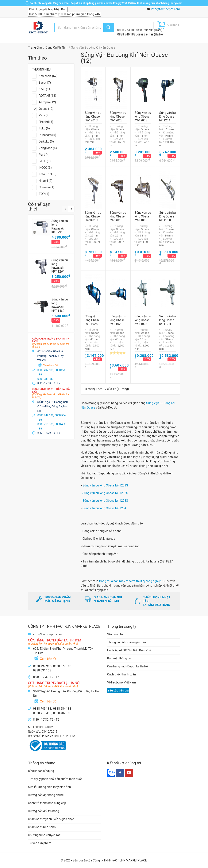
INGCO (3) (45, 168)
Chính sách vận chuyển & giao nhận (51, 819)
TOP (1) (44, 194)
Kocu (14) (45, 89)
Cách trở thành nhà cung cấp (47, 803)
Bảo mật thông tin (119, 658)
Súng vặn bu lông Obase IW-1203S (105, 501)
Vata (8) (44, 115)
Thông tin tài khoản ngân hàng (127, 642)
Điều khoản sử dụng (41, 771)
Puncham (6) (47, 135)
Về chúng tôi (115, 634)
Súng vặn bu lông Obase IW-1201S (105, 485)
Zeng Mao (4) (48, 148)
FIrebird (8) (46, 122)
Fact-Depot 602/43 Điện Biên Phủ (129, 650)
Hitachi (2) (46, 181)
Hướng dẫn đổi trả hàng (44, 811)
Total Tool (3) (48, 174)
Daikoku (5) (46, 141)
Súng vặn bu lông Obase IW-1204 (104, 508)
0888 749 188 (127, 34)
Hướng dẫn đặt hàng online (46, 795)
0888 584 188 (146, 35)
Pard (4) (44, 155)
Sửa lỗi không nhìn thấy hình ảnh (49, 787)
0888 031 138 (146, 30)
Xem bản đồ (51, 365)
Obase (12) (46, 109)
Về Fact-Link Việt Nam (122, 682)
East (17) (45, 83)
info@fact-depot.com (165, 9)
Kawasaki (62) (48, 76)
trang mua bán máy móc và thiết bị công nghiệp (130, 581)
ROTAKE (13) (47, 96)
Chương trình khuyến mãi (45, 835)
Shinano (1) (47, 187)
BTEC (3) (45, 161)
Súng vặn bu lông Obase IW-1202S (105, 493)
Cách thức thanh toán (122, 674)
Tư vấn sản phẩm (40, 843)
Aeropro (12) (47, 102)
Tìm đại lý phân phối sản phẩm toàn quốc (55, 779)
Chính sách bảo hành (42, 827)
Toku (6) (44, 128)
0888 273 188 (127, 30)
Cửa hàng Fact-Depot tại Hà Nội (128, 666)
